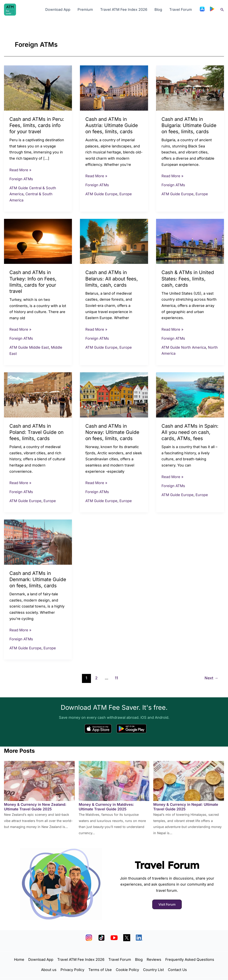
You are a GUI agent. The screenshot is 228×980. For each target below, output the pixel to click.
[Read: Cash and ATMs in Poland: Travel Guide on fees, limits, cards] (38, 395)
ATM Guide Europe (101, 194)
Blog (158, 10)
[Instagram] (89, 938)
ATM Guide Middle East (29, 347)
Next (211, 678)
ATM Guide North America (184, 347)
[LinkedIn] (139, 938)
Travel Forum (181, 10)
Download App (58, 10)
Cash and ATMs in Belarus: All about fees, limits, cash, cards (112, 279)
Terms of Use (100, 970)
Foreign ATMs (21, 179)
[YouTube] (114, 938)
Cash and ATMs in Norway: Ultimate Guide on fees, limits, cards (112, 432)
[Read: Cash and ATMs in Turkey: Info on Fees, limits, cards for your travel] (38, 241)
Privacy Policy (72, 970)
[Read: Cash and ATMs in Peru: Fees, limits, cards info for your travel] (38, 88)
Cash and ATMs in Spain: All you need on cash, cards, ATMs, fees (190, 432)
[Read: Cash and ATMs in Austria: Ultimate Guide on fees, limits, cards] (114, 88)
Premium (85, 10)
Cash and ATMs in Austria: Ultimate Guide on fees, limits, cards (112, 125)
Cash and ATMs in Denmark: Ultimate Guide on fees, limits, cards (38, 579)
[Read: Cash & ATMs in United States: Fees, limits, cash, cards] (190, 241)
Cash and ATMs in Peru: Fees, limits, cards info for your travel (37, 125)
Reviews (154, 959)
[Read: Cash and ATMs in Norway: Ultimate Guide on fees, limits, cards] (114, 395)
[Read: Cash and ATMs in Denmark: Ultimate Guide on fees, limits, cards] (38, 542)
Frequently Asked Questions (190, 959)
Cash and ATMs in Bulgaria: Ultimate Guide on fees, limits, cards (189, 125)
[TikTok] (101, 938)
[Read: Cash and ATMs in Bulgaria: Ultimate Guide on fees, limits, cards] (190, 88)
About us (49, 970)
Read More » (20, 170)
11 (116, 678)
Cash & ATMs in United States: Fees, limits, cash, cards (188, 279)
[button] (222, 10)
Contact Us (177, 970)
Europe (126, 194)
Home (19, 959)
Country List (153, 970)
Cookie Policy (127, 970)
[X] (127, 938)
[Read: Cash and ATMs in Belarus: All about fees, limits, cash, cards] (114, 241)
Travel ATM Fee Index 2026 (124, 10)
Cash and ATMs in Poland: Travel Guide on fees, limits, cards (36, 432)
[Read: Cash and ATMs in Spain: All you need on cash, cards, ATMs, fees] (190, 395)
